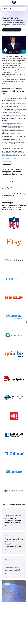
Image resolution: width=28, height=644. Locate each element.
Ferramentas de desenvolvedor (9, 14)
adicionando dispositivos (16, 115)
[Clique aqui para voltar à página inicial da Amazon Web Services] (14, 3)
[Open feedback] (26, 322)
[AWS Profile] (25, 3)
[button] (9, 9)
